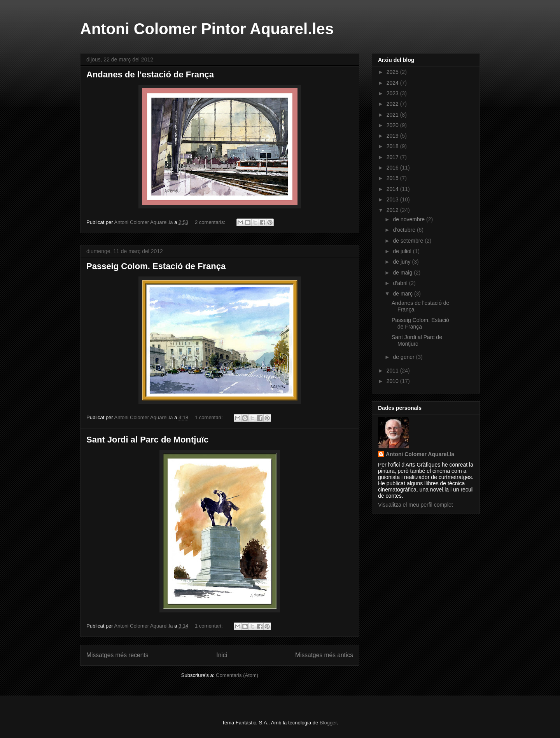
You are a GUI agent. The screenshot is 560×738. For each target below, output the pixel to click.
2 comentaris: (211, 222)
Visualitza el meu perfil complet (416, 505)
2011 (393, 371)
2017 (393, 157)
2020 (393, 125)
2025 (393, 72)
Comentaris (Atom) (237, 675)
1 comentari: (209, 417)
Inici (222, 655)
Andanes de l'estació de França (150, 74)
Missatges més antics (324, 655)
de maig (403, 273)
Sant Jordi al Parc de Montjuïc (147, 440)
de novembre (409, 219)
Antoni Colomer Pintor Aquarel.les (207, 29)
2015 (393, 178)
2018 (393, 146)
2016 (393, 168)
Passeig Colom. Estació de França (156, 266)
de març (403, 294)
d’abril (401, 283)
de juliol (403, 251)
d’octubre (405, 230)
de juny (402, 262)
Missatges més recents (117, 655)
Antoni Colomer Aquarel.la (420, 454)
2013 (393, 199)
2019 (393, 136)
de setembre (409, 241)
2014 (393, 189)
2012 (393, 210)
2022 (393, 104)
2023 (393, 93)
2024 (393, 83)
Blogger (328, 723)
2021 (393, 115)
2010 (393, 381)
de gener (404, 357)
